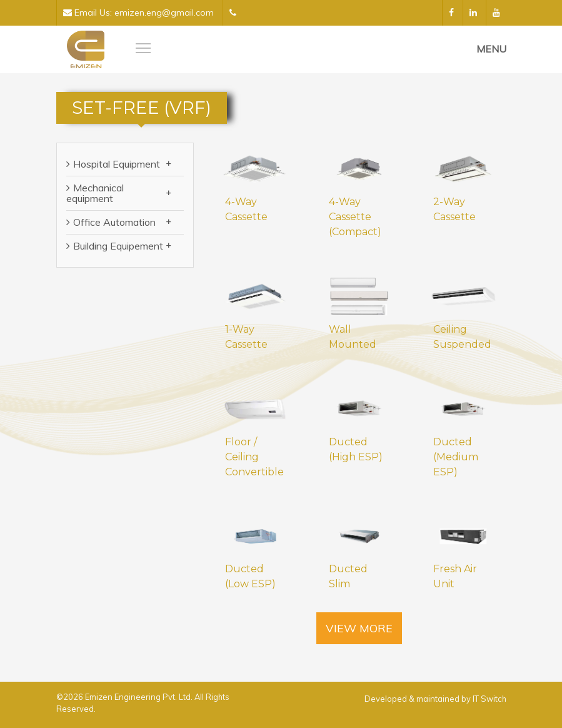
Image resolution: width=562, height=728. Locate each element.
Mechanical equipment (119, 193)
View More (359, 628)
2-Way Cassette (454, 209)
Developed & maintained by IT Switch (435, 699)
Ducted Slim (348, 576)
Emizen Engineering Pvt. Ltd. (140, 697)
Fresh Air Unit (455, 576)
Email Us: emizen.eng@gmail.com (138, 13)
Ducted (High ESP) (356, 449)
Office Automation (122, 222)
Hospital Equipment (122, 164)
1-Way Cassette (246, 337)
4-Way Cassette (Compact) (355, 217)
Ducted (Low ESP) (250, 576)
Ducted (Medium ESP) (456, 457)
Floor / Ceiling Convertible (254, 457)
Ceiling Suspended (462, 337)
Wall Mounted (353, 337)
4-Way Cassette (246, 209)
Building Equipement (122, 246)
